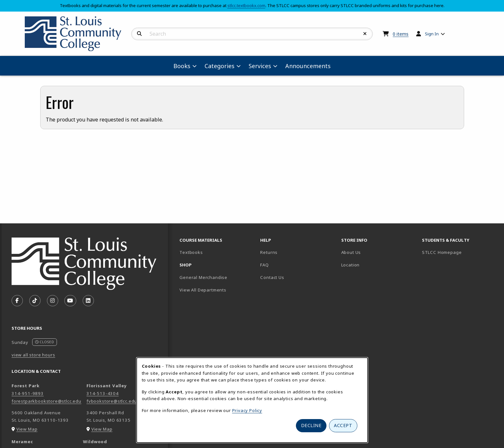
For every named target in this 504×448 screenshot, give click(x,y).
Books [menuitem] (182, 66)
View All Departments (203, 290)
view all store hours (33, 355)
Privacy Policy (247, 410)
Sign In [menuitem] (432, 34)
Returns (269, 252)
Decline (311, 425)
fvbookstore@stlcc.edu (112, 401)
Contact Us (272, 277)
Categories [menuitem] (220, 66)
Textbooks (214, 252)
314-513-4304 (103, 393)
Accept (343, 425)
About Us (351, 252)
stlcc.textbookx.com (246, 5)
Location (351, 265)
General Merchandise (203, 277)
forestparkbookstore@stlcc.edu (46, 401)
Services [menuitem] (260, 66)
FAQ (264, 265)
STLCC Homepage (460, 252)
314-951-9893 (28, 393)
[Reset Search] (365, 34)
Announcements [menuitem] (308, 66)
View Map (27, 429)
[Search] (139, 34)
